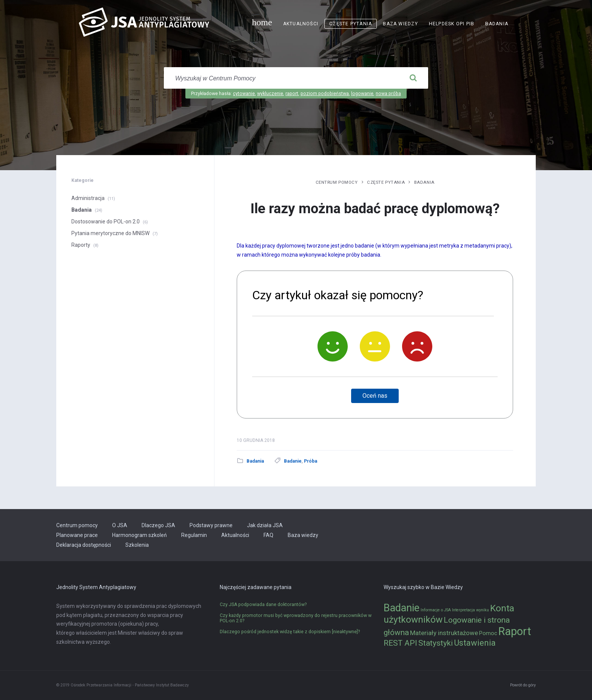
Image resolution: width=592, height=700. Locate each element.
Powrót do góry (523, 685)
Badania (497, 24)
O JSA (120, 525)
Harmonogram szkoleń (140, 535)
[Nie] (417, 346)
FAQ (268, 535)
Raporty (81, 245)
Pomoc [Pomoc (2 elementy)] (488, 633)
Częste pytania (351, 24)
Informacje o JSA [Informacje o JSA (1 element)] (436, 610)
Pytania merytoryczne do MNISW (110, 233)
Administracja (88, 198)
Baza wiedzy (400, 24)
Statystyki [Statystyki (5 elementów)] (436, 643)
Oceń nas (375, 396)
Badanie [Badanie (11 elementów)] (402, 608)
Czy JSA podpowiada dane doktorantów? (263, 605)
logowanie (362, 94)
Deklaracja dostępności (84, 545)
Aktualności (301, 24)
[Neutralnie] (375, 346)
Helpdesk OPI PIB (452, 24)
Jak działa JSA (265, 525)
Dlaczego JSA (158, 525)
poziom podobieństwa (325, 94)
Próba (311, 461)
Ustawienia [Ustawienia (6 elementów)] (475, 643)
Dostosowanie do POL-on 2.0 (106, 222)
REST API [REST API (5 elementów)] (400, 643)
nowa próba (388, 94)
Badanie (293, 461)
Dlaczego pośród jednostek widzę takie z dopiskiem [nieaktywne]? (290, 632)
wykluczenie (270, 94)
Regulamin (194, 535)
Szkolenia (137, 545)
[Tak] (333, 346)
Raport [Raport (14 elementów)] (515, 631)
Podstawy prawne (211, 525)
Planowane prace (77, 535)
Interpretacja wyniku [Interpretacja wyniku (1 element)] (470, 610)
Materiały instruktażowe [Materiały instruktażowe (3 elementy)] (444, 633)
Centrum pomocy (337, 182)
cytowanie (244, 94)
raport (292, 94)
